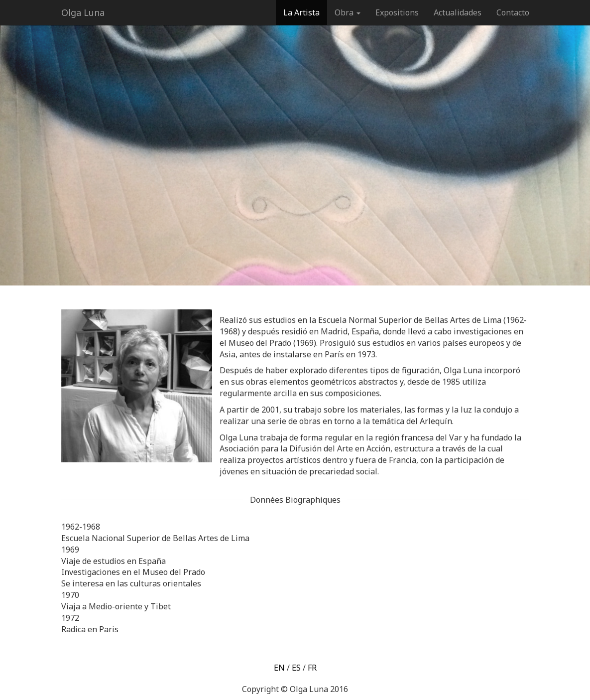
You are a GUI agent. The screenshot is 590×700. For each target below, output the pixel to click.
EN (279, 668)
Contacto (513, 12)
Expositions (397, 12)
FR (312, 668)
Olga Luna (83, 12)
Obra (348, 12)
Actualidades (458, 12)
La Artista (301, 12)
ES (296, 668)
